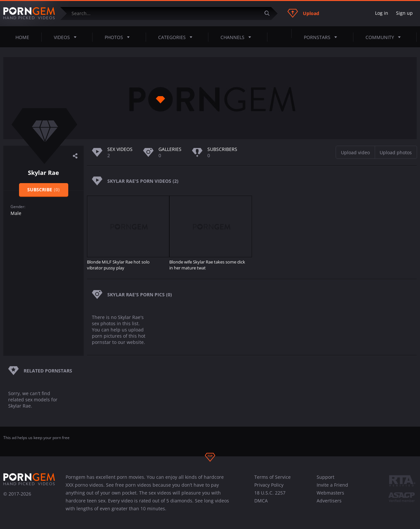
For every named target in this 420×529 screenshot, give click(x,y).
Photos (119, 37)
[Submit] (269, 13)
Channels (238, 37)
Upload (303, 13)
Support (325, 477)
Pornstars (322, 37)
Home (22, 37)
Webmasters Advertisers (330, 497)
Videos (67, 37)
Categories (177, 37)
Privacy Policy (269, 485)
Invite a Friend (332, 485)
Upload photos (396, 152)
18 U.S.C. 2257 (270, 493)
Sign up (404, 13)
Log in (382, 13)
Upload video (355, 152)
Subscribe (43, 190)
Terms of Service (273, 477)
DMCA (261, 501)
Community (385, 37)
